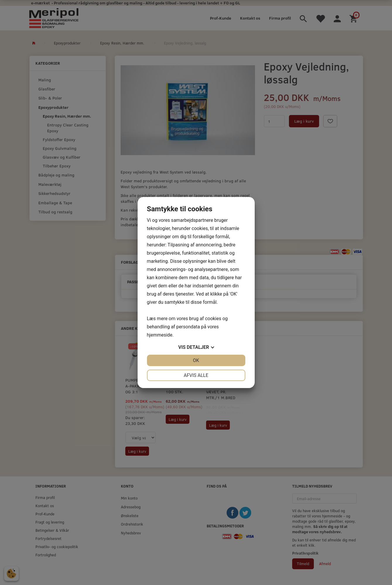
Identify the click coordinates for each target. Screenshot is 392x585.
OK (196, 360)
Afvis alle (196, 375)
